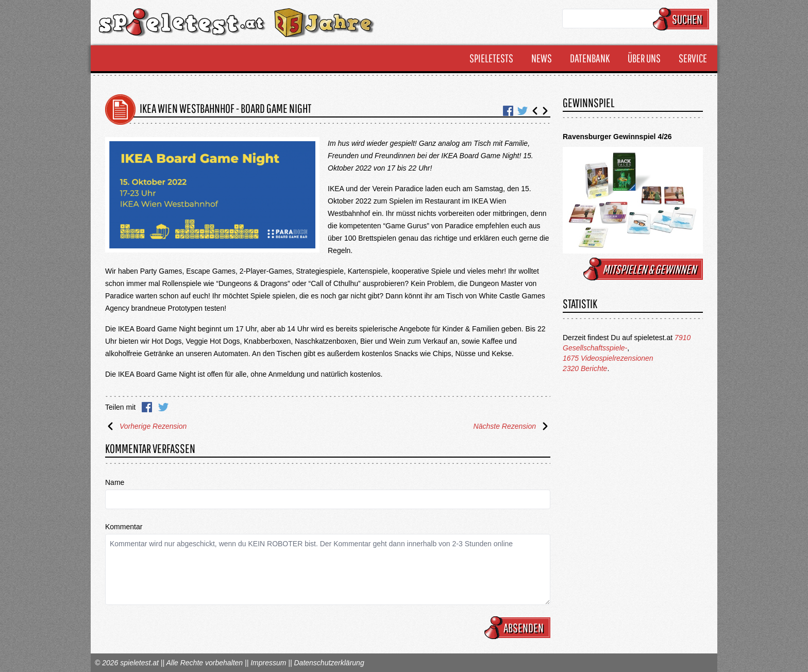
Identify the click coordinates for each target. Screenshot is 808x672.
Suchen (683, 19)
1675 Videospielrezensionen (608, 358)
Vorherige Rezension (146, 426)
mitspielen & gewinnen (645, 269)
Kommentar (124, 527)
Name (115, 482)
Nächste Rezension (512, 426)
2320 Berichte (585, 368)
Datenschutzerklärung (329, 663)
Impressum (268, 663)
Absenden (519, 628)
